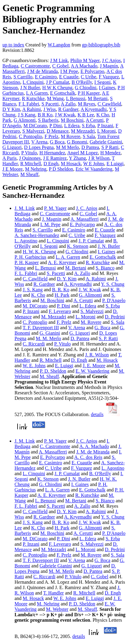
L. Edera (88, 306)
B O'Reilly (82, 82)
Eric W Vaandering (94, 169)
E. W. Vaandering (93, 371)
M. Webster (57, 609)
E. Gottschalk (103, 257)
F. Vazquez (105, 235)
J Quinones (30, 158)
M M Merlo (67, 147)
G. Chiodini (77, 252)
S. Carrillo (43, 230)
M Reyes (86, 104)
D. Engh (79, 360)
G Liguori (12, 147)
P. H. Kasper (27, 262)
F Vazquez (109, 77)
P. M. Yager (55, 208)
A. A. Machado (94, 446)
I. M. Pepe (50, 224)
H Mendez (110, 153)
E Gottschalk (63, 93)
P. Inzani (31, 311)
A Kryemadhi (94, 109)
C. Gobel (88, 214)
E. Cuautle (105, 230)
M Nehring (36, 169)
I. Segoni (49, 246)
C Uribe (89, 77)
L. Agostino (26, 241)
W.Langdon (59, 45)
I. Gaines (107, 252)
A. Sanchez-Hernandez (37, 235)
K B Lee (86, 115)
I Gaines (107, 88)
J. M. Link (25, 208)
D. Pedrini (115, 317)
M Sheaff (29, 174)
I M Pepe (69, 71)
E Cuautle (69, 77)
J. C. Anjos (87, 208)
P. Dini (64, 306)
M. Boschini (52, 300)
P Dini (56, 126)
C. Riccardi (34, 344)
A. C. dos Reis (88, 457)
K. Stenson (78, 246)
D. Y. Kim (67, 279)
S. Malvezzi (92, 311)
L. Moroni (86, 317)
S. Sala (117, 322)
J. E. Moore (94, 366)
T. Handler (54, 593)
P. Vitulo (62, 344)
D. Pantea (80, 338)
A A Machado (84, 66)
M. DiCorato (35, 306)
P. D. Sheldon (53, 371)
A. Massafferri (85, 219)
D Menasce (57, 131)
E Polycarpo (92, 71)
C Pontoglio (30, 136)
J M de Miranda (42, 71)
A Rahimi (32, 109)
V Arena (39, 142)
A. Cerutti (83, 300)
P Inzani (105, 126)
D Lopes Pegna (39, 147)
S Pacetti (50, 104)
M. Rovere (91, 322)
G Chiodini (86, 88)
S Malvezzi (33, 131)
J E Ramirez (55, 158)
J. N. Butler (109, 246)
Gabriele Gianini (106, 142)
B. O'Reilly (100, 474)
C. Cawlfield (35, 279)
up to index (13, 45)
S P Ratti (110, 147)
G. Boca (102, 328)
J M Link (59, 60)
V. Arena (77, 328)
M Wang (55, 98)
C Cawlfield (110, 104)
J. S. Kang (33, 290)
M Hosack (71, 164)
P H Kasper (89, 93)
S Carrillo (23, 77)
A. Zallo (82, 273)
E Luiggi (115, 164)
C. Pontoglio (35, 322)
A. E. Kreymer (62, 262)
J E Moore (13, 169)
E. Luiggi (64, 366)
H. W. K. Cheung (39, 252)
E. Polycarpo (82, 224)
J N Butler (30, 88)
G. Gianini (50, 333)
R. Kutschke (98, 262)
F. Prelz (64, 322)
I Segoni (103, 82)
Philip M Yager (85, 60)
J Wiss (49, 109)
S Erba (89, 126)
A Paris (10, 158)
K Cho (103, 115)
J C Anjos (111, 60)
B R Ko (45, 115)
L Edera (72, 126)
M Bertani (98, 98)
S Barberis (48, 120)
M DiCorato (35, 126)
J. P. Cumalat (91, 241)
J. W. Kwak (90, 290)
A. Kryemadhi (78, 284)
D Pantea (90, 147)
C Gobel (61, 66)
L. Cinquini (58, 241)
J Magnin (109, 66)
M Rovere (71, 136)
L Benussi (76, 98)
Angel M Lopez (82, 153)
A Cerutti (95, 120)
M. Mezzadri (54, 317)
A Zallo (68, 104)
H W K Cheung (57, 88)
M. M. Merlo (48, 338)
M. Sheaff (49, 376)
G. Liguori (80, 333)
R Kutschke (33, 98)
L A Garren (37, 93)
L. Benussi (45, 268)
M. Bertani (76, 268)
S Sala (89, 136)
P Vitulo (29, 153)
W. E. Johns (34, 366)
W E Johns (94, 164)
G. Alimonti (90, 295)
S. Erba (113, 306)
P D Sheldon (61, 169)
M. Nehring (48, 604)
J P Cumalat (58, 82)
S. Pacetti (56, 273)
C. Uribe (77, 235)
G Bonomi (77, 142)
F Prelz (51, 136)
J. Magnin (52, 219)
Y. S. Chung (113, 284)
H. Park (62, 295)
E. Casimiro (74, 230)
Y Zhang (77, 158)
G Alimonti (25, 120)
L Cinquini (33, 82)
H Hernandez (52, 153)
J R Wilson (99, 158)
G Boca (57, 142)
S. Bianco (105, 268)
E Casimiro (46, 77)
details (97, 414)
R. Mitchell (51, 360)
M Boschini (72, 120)
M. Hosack (107, 360)
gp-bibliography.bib (101, 45)
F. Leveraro (60, 311)
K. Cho (38, 295)
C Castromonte (35, 66)
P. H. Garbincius (30, 257)
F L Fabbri (29, 104)
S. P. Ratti (108, 338)
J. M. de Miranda (93, 452)
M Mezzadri (83, 131)
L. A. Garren (68, 257)
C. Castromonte (55, 214)
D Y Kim (11, 109)
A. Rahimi (96, 279)
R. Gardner (44, 284)
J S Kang (27, 115)
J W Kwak (65, 115)
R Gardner (68, 109)
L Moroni (106, 131)
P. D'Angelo (114, 300)
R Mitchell (31, 164)
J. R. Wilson (97, 355)
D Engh (51, 164)
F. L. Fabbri (26, 273)
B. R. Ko (61, 290)
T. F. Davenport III (41, 328)
